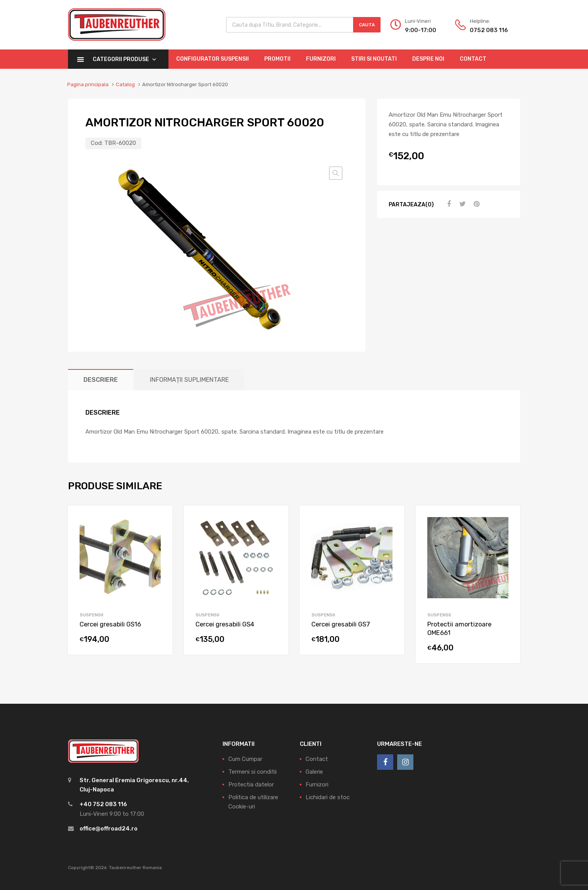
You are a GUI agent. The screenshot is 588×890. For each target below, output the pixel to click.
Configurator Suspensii (212, 59)
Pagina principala (88, 84)
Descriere (101, 380)
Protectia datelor (251, 784)
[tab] (101, 380)
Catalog (125, 84)
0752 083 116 (489, 30)
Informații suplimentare (189, 380)
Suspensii (91, 615)
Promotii (277, 59)
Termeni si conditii (252, 772)
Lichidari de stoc (328, 797)
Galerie (314, 772)
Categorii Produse (125, 59)
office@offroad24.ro (109, 829)
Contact (473, 59)
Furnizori (321, 59)
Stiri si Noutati (374, 59)
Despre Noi (428, 59)
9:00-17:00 (421, 30)
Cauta (367, 25)
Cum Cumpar (245, 759)
